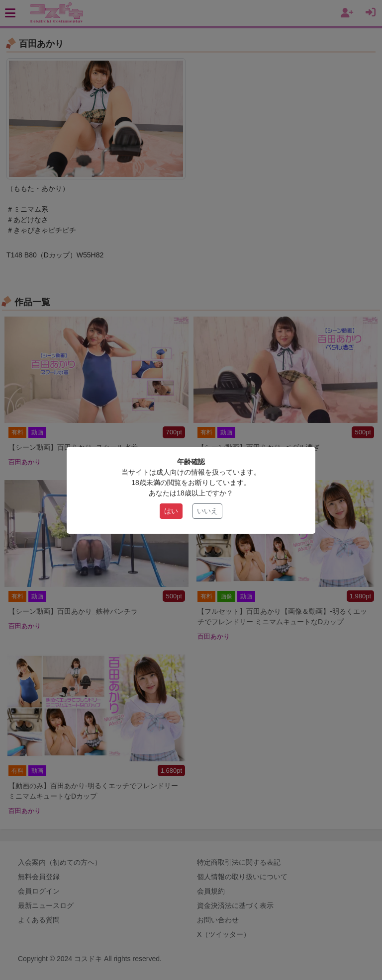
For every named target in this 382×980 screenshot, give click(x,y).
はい (171, 511)
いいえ (207, 511)
